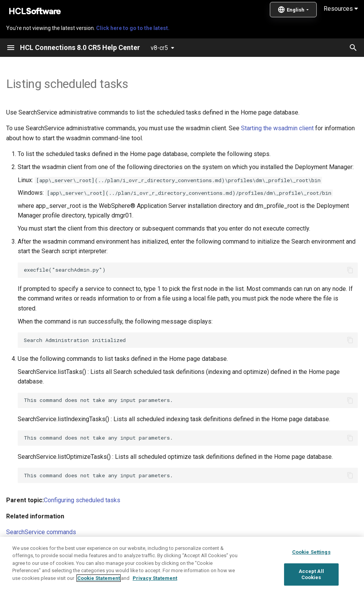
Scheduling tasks (29, 548)
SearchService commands (41, 532)
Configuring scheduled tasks (82, 500)
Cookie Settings (311, 572)
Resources (341, 9)
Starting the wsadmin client (277, 128)
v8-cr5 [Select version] (159, 48)
